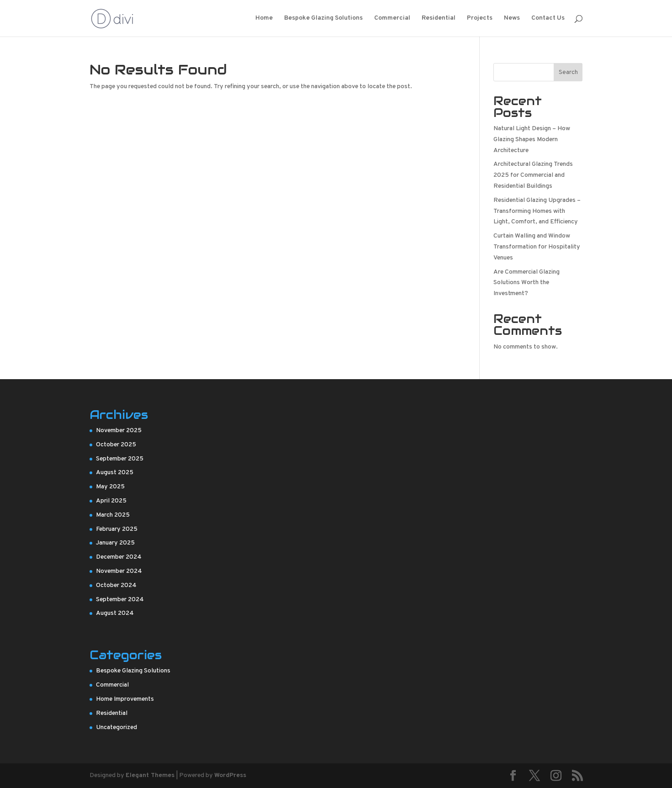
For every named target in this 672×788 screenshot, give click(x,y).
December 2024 (119, 557)
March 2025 (113, 515)
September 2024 (120, 600)
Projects (480, 19)
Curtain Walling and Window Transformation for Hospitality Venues (537, 247)
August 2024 (115, 613)
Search (568, 72)
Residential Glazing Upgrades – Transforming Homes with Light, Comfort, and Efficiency (537, 211)
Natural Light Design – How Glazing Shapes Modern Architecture (532, 140)
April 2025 (111, 501)
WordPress (230, 775)
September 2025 (120, 459)
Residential (439, 19)
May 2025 (110, 487)
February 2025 (117, 529)
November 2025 (119, 431)
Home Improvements (125, 699)
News (512, 19)
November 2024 (119, 571)
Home (264, 19)
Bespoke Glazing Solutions (323, 19)
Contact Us (548, 19)
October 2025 (116, 445)
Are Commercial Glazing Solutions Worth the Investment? (526, 283)
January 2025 (115, 543)
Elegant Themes (150, 775)
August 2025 (115, 473)
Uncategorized (116, 727)
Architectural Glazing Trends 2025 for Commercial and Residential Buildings (533, 175)
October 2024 (116, 585)
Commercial (392, 19)
